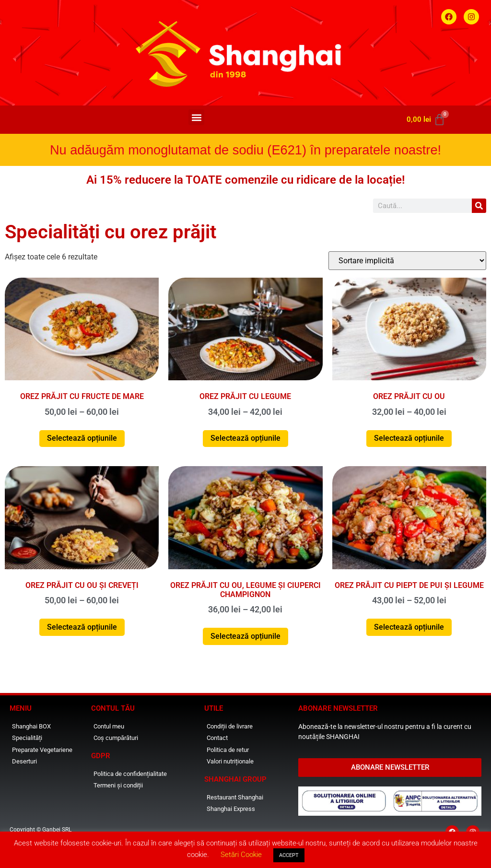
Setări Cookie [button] (241, 855)
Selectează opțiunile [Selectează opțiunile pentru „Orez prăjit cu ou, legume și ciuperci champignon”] (245, 636)
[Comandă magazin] (407, 261)
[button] (196, 117)
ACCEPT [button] (289, 855)
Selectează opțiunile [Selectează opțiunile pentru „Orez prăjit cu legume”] (245, 438)
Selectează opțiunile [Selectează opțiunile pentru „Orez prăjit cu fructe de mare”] (82, 438)
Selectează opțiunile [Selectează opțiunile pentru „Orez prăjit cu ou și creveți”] (82, 627)
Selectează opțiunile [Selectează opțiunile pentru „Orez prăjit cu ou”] (409, 438)
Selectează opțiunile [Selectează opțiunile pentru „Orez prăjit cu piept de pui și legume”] (409, 627)
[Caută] (479, 206)
